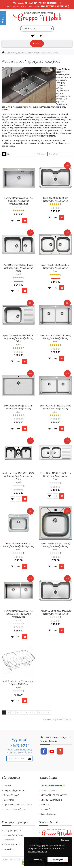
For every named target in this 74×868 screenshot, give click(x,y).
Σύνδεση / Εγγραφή (12, 6)
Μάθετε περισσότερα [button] (37, 852)
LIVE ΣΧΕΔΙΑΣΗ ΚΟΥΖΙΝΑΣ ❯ (55, 6)
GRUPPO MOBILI (8, 860)
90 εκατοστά (22, 136)
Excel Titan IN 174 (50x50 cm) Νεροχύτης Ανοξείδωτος (55, 545)
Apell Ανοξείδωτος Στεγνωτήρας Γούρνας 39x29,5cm (19, 683)
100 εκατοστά (49, 136)
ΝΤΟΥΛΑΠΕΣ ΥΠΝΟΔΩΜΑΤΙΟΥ (54, 795)
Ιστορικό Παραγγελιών (14, 835)
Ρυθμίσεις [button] (38, 860)
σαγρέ (5, 128)
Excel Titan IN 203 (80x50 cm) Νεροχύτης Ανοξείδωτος (55, 266)
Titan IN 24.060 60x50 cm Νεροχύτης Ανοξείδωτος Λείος (19, 545)
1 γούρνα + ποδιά (61, 122)
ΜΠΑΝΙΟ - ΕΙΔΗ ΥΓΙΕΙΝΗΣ (51, 800)
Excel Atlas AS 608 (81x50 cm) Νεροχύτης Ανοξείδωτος (18, 407)
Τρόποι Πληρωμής (12, 795)
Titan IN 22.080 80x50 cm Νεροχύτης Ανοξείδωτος (56, 199)
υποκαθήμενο (15, 130)
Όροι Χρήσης (10, 800)
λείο (65, 125)
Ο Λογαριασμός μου (13, 830)
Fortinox (53, 114)
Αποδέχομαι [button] (58, 860)
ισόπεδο (30, 130)
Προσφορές (46, 809)
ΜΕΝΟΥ (37, 43)
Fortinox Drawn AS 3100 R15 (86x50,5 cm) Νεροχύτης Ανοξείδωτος (18, 614)
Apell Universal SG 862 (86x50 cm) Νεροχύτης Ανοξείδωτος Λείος (19, 268)
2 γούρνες (47, 122)
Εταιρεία (8, 786)
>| (49, 712)
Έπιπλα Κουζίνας (13, 53)
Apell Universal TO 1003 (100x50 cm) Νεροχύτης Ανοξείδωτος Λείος (18, 476)
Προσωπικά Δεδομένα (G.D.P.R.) (18, 805)
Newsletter (9, 849)
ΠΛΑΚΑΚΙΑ (45, 805)
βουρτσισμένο (18, 128)
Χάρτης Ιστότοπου (49, 814)
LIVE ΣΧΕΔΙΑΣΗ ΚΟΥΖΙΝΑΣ (53, 786)
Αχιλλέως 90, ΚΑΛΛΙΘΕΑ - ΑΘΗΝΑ (31, 3)
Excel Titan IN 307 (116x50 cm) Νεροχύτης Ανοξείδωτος (56, 475)
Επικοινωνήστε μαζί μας (15, 809)
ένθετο (5, 130)
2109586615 (55, 3)
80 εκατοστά (10, 136)
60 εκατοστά (34, 136)
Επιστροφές (9, 840)
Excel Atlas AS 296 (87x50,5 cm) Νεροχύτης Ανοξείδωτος (56, 337)
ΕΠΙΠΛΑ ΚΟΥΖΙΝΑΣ (49, 790)
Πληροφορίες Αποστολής (15, 790)
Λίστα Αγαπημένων (12, 844)
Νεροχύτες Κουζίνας (30, 53)
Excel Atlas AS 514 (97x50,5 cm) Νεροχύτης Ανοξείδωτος (56, 407)
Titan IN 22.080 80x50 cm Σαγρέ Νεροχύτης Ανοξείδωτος (56, 612)
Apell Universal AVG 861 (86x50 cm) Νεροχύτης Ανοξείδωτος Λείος (18, 338)
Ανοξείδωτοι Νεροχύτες (49, 53)
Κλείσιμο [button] (65, 840)
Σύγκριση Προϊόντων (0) (30, 6)
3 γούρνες (27, 125)
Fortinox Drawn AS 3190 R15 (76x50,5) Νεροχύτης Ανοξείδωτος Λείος (18, 201)
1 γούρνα (38, 122)
